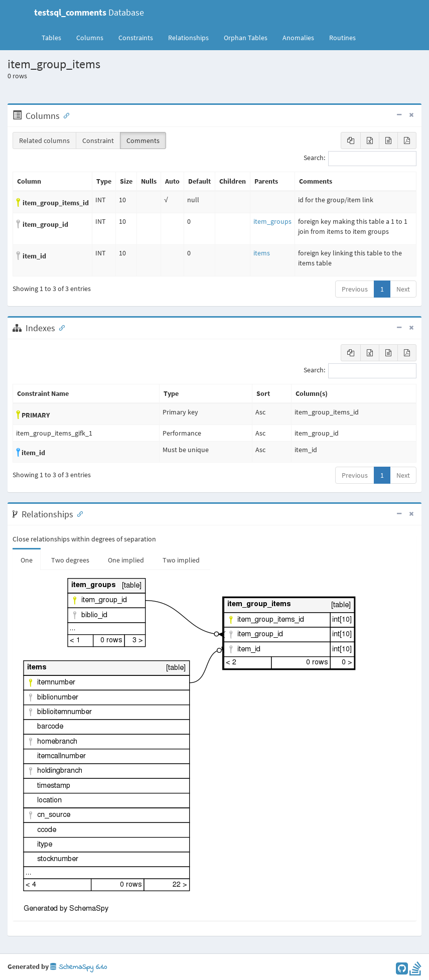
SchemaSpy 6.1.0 (79, 967)
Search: (360, 159)
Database (89, 12)
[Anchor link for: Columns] (64, 115)
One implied (126, 560)
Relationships (188, 38)
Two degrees (70, 560)
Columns (90, 38)
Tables (55, 37)
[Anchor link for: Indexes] (60, 327)
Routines (342, 38)
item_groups (272, 221)
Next (403, 289)
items (262, 253)
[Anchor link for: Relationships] (78, 513)
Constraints (136, 38)
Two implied (181, 560)
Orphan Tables (246, 38)
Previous (355, 289)
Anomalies (298, 38)
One (27, 560)
